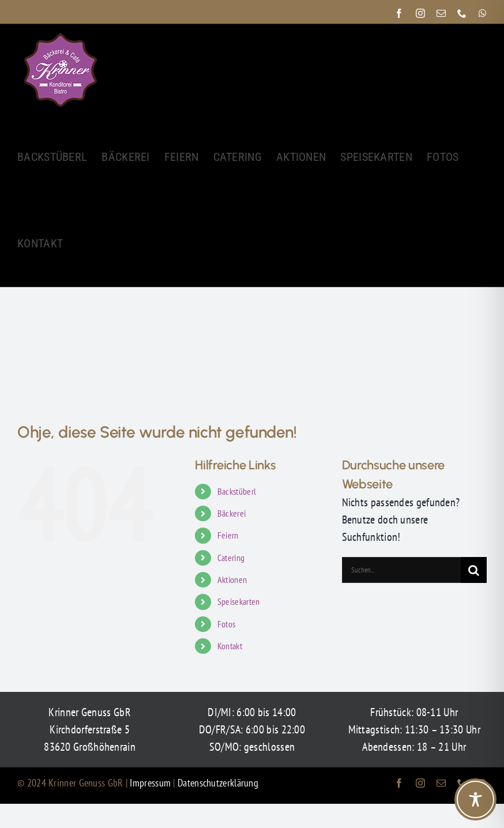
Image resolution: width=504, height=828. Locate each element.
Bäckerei (232, 513)
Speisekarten (239, 601)
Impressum (151, 783)
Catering (231, 558)
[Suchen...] (401, 570)
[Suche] (474, 570)
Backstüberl (237, 491)
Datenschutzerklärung (218, 783)
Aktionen (232, 579)
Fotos (227, 624)
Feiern (228, 535)
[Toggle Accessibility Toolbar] (475, 799)
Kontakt (230, 646)
